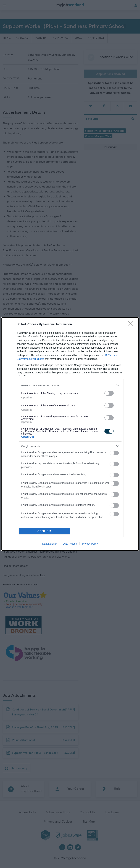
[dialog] (70, 434)
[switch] (109, 393)
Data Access (70, 544)
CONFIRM (44, 531)
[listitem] (70, 385)
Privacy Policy (90, 544)
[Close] (132, 324)
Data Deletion (50, 544)
